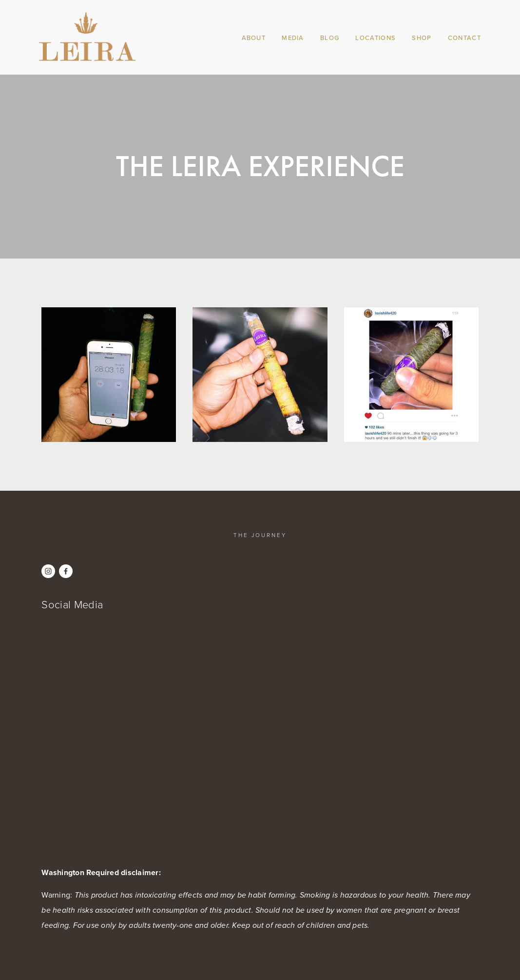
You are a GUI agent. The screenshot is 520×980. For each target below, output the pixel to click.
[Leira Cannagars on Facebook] (66, 571)
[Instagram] (48, 571)
